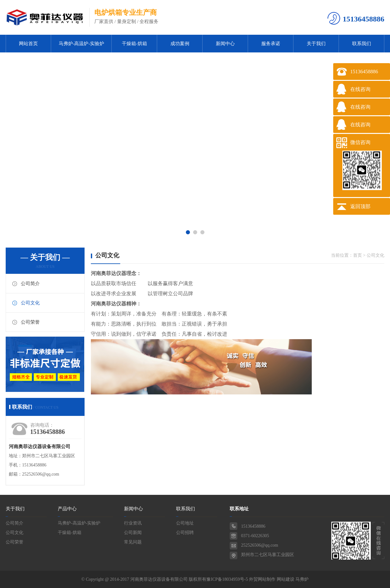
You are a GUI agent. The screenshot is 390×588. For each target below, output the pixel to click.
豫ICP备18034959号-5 (227, 579)
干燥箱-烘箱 (134, 44)
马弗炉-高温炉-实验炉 (82, 44)
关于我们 (316, 44)
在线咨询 (360, 89)
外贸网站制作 (262, 579)
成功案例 (180, 44)
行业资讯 (133, 523)
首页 (358, 255)
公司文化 (30, 303)
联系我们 (362, 44)
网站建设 (286, 579)
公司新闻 (133, 533)
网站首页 (28, 44)
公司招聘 (185, 533)
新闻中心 (225, 44)
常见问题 (133, 542)
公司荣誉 (30, 322)
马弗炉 (302, 579)
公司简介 (30, 284)
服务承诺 (271, 44)
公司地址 (185, 523)
